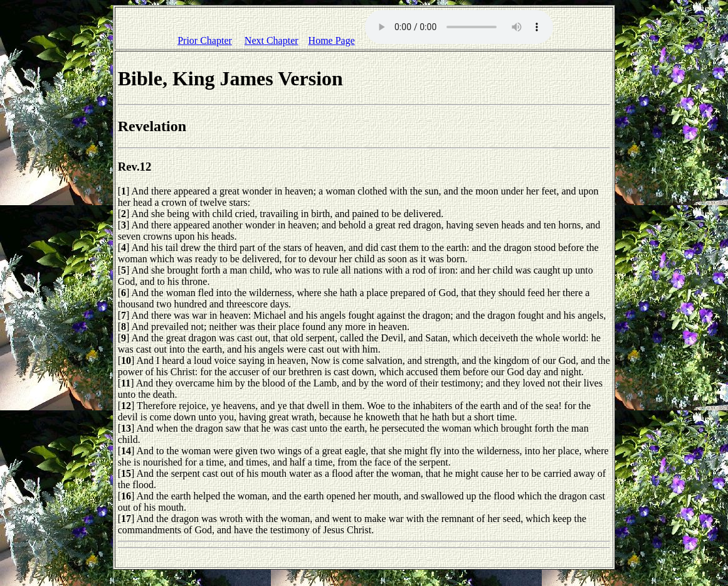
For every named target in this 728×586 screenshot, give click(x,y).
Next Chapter (272, 40)
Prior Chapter (205, 40)
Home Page (332, 40)
